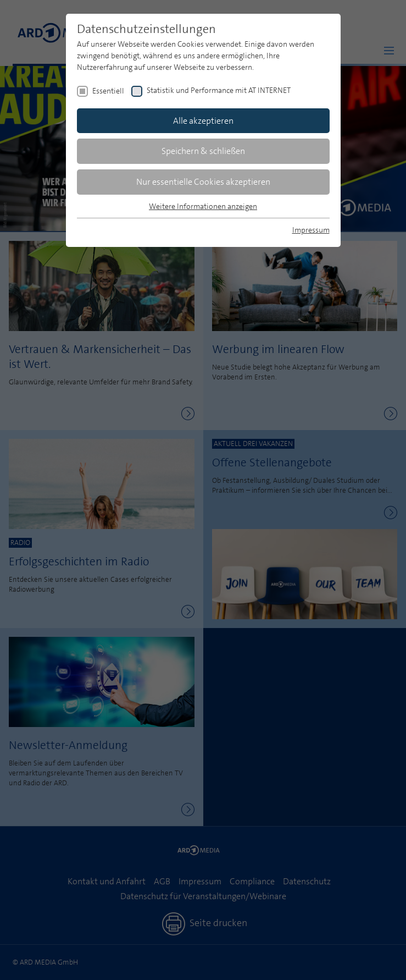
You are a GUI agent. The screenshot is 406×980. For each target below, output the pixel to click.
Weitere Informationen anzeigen (203, 206)
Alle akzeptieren (203, 121)
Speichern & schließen (203, 151)
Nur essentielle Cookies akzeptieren (203, 182)
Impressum (311, 230)
